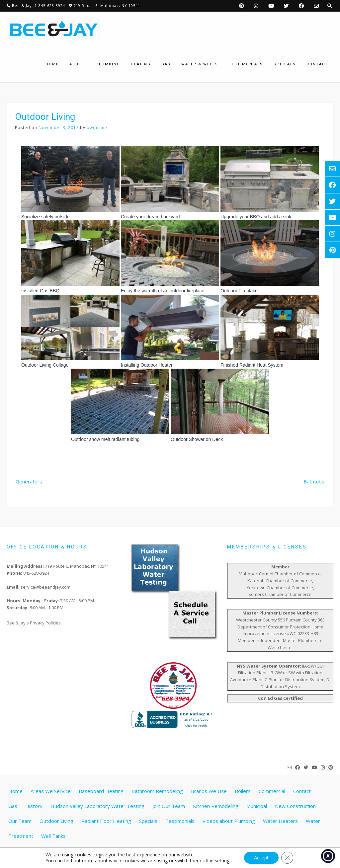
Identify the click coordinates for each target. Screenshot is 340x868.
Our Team (20, 821)
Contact (302, 791)
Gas (13, 806)
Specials (148, 821)
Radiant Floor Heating (106, 821)
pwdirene (97, 128)
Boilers (243, 791)
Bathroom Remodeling (157, 791)
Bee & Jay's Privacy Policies (34, 623)
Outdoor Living (56, 821)
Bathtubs (314, 481)
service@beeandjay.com (45, 587)
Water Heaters (280, 821)
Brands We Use (209, 791)
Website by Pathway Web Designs (173, 857)
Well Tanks (53, 836)
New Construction (295, 806)
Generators (29, 481)
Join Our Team (169, 806)
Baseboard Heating (101, 791)
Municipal (257, 806)
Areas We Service (51, 791)
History (34, 806)
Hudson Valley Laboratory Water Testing (97, 806)
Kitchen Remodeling (216, 806)
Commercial (272, 791)
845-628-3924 (36, 573)
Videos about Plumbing (229, 821)
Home (15, 791)
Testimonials (180, 821)
